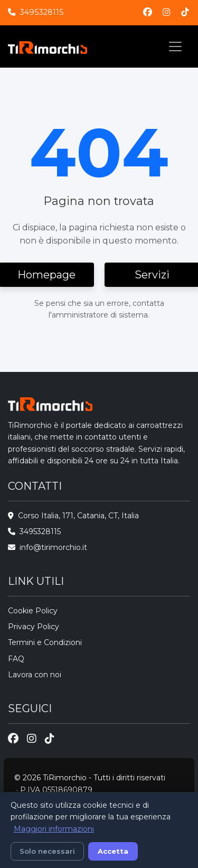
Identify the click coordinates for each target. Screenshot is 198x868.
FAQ (16, 659)
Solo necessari (47, 851)
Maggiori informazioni (54, 829)
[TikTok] (185, 12)
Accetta (113, 851)
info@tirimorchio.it (53, 547)
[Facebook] (148, 12)
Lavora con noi (35, 675)
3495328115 (41, 12)
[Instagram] (167, 12)
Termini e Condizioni (45, 642)
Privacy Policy (34, 627)
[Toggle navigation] (175, 46)
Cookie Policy (33, 611)
